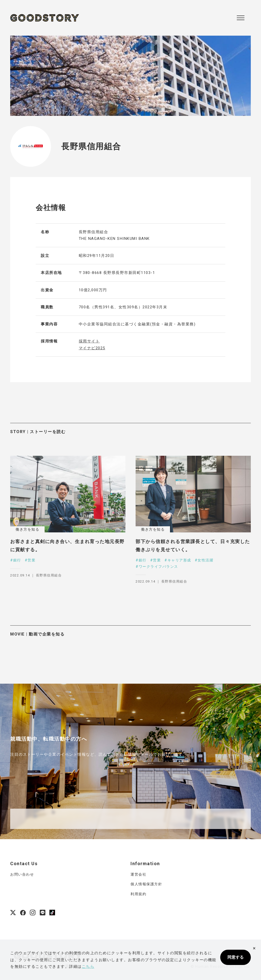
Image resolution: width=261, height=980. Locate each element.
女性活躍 (205, 560)
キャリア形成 (179, 560)
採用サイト (89, 341)
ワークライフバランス (158, 567)
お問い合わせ (22, 874)
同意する (236, 957)
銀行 (17, 560)
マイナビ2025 (92, 348)
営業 (31, 560)
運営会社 (138, 874)
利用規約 (138, 894)
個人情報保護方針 (146, 884)
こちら (88, 967)
